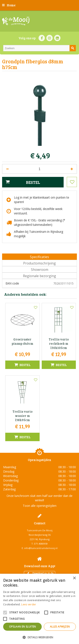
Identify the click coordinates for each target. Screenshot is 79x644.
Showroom (40, 270)
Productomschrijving (39, 263)
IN (50, 38)
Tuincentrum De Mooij (40, 530)
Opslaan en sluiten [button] (23, 627)
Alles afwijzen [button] (60, 627)
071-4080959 (41, 544)
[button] (39, 637)
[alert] (39, 609)
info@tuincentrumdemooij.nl (41, 548)
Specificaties (39, 257)
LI (57, 38)
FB (42, 38)
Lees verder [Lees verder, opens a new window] (29, 604)
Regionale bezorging (39, 276)
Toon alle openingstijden (40, 506)
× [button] (74, 578)
